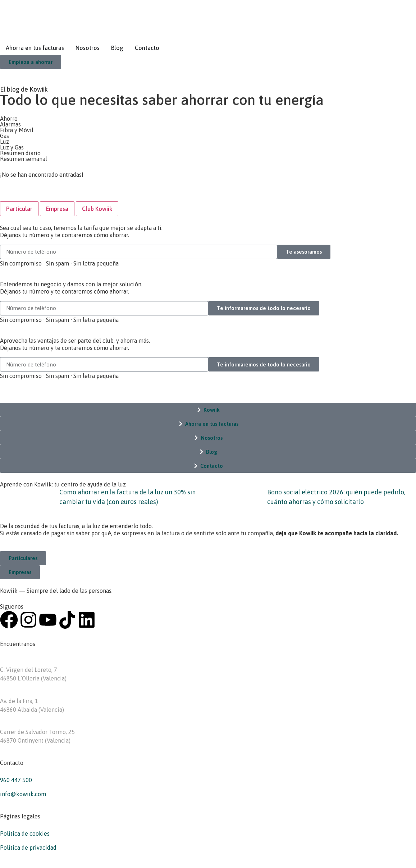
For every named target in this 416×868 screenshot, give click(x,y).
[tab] (19, 209)
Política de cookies (25, 834)
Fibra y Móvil (17, 130)
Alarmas (10, 124)
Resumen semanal (24, 159)
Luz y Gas (12, 147)
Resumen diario (20, 153)
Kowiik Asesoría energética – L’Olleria (49, 661)
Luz (4, 142)
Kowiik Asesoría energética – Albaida (48, 692)
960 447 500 (16, 780)
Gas (4, 136)
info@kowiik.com (23, 794)
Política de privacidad (28, 848)
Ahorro (9, 119)
